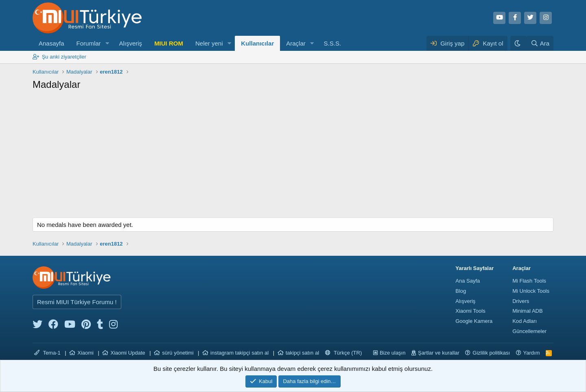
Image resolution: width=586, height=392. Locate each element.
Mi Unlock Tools (531, 291)
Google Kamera (474, 321)
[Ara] (540, 43)
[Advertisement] (293, 157)
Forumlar (89, 43)
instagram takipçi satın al (239, 353)
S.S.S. (333, 43)
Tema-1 (47, 353)
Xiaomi (85, 353)
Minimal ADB (527, 311)
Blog (461, 291)
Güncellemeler (529, 331)
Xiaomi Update (128, 353)
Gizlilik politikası (491, 353)
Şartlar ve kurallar (439, 353)
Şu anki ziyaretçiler (64, 57)
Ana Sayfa (468, 281)
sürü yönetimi (178, 353)
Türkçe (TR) (344, 353)
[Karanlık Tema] (518, 43)
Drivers (521, 301)
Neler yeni (209, 43)
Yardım (532, 353)
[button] (107, 43)
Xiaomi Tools (470, 311)
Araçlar (296, 43)
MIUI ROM (169, 43)
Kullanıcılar (257, 43)
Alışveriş (130, 43)
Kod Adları (525, 321)
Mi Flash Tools (529, 281)
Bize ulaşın (393, 353)
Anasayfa (51, 43)
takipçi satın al (302, 353)
